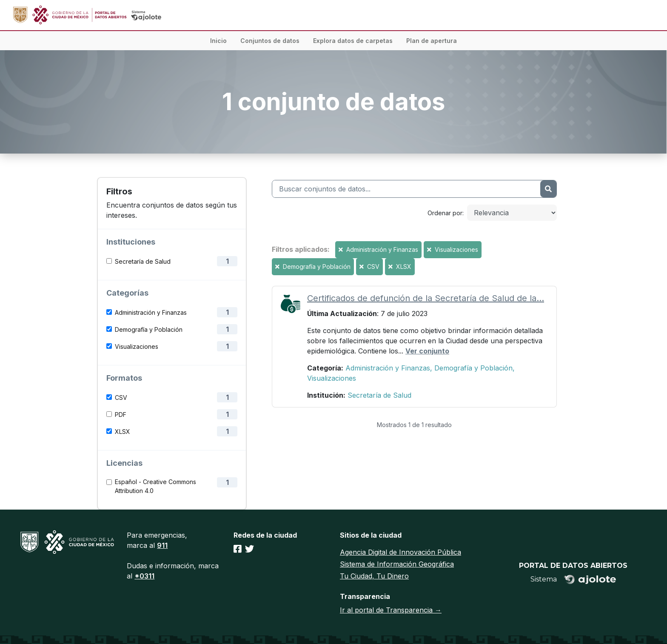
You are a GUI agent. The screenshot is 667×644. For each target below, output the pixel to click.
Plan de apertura (432, 41)
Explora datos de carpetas (353, 41)
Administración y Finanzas (151, 312)
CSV (121, 398)
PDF (121, 415)
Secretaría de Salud (143, 261)
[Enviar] (548, 189)
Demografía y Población (149, 329)
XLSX (123, 432)
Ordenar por (445, 213)
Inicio (218, 41)
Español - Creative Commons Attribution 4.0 (155, 486)
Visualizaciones (137, 346)
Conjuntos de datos (270, 41)
